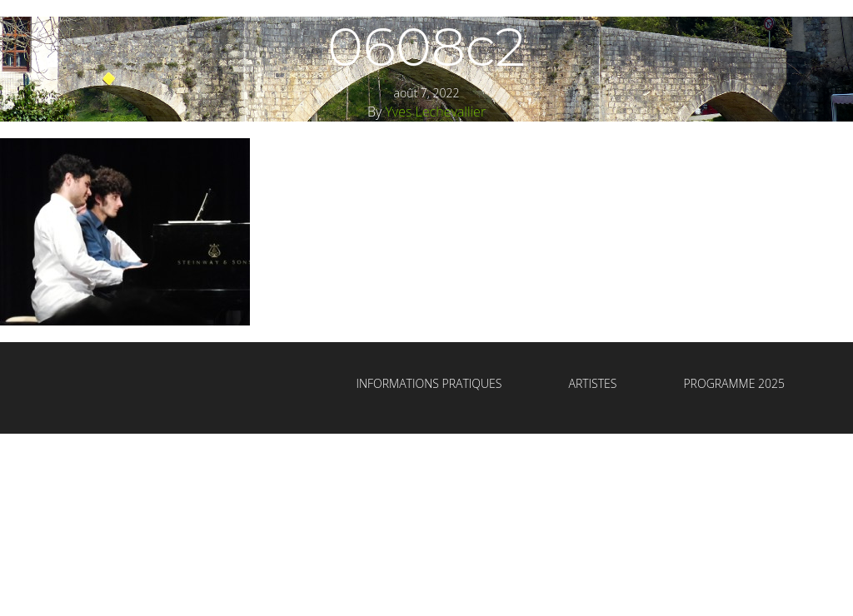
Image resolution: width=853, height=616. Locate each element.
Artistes (592, 383)
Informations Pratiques (429, 383)
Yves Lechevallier (435, 112)
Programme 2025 (734, 383)
